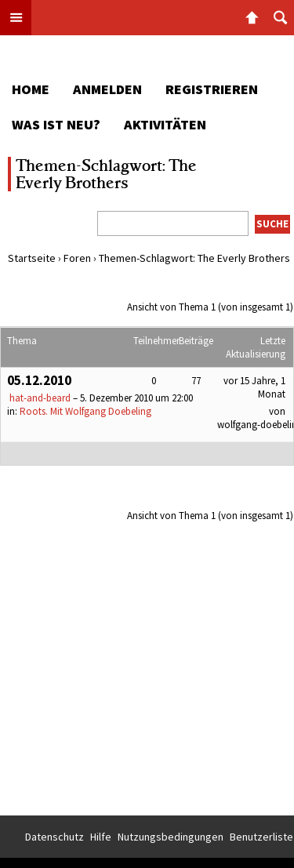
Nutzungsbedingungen (171, 837)
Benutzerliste (261, 837)
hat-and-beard (40, 398)
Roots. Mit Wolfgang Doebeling (85, 411)
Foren (77, 258)
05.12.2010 (39, 380)
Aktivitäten (165, 124)
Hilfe (101, 837)
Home (31, 89)
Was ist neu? (56, 124)
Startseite (32, 258)
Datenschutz (54, 837)
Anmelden (107, 89)
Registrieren (212, 89)
